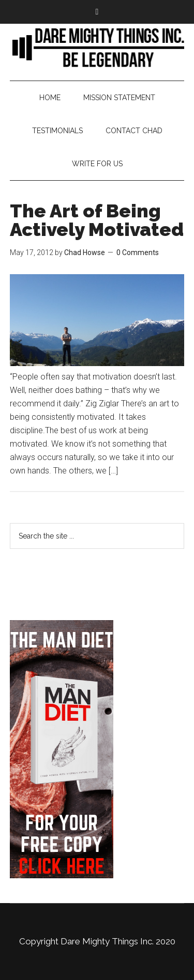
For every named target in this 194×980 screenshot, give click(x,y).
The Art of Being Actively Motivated (97, 220)
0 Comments (138, 252)
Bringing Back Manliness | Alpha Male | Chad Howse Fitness (97, 47)
